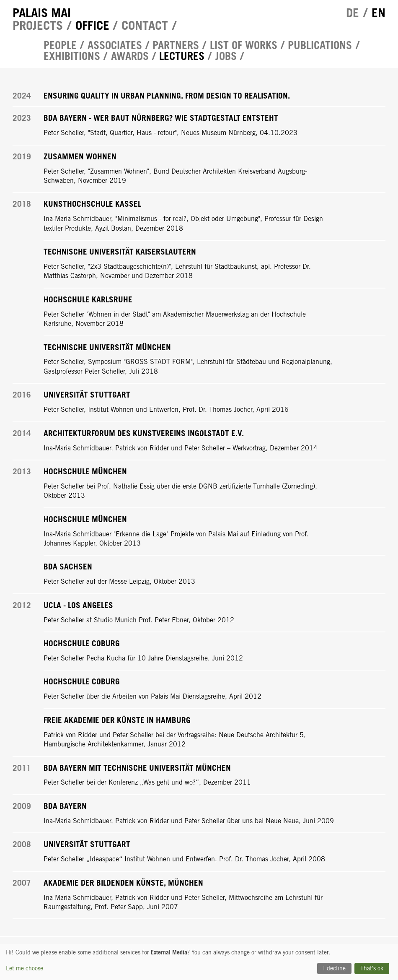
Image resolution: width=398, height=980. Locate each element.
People (60, 45)
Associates (115, 45)
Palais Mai (42, 13)
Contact (145, 26)
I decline (334, 968)
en (379, 13)
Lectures (182, 56)
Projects (38, 26)
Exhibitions (72, 56)
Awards (130, 56)
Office (92, 26)
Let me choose (25, 968)
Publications (320, 45)
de (353, 13)
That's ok (372, 968)
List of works (244, 45)
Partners (176, 45)
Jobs (226, 56)
